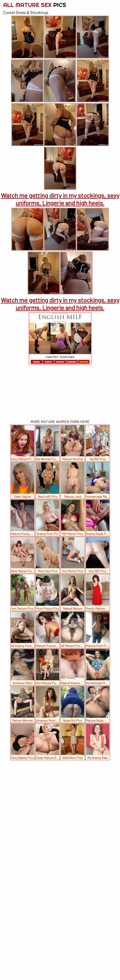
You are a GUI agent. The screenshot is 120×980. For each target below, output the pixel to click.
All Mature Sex (35, 5)
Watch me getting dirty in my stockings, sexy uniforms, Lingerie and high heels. (60, 199)
